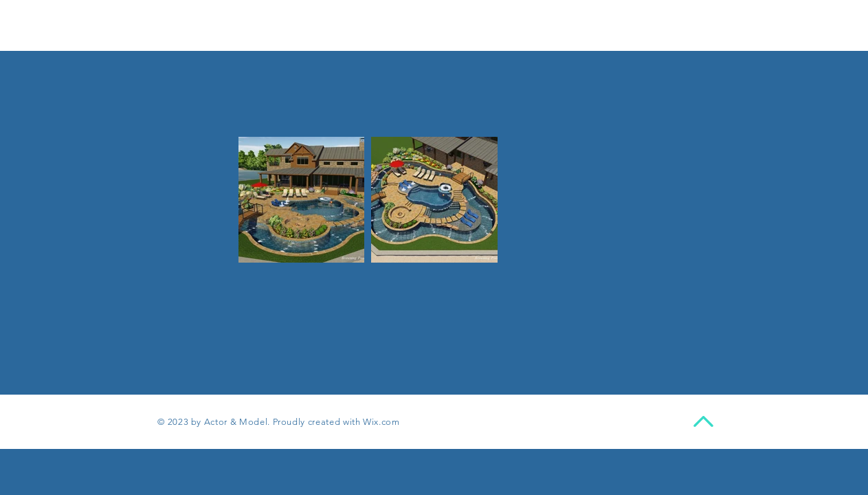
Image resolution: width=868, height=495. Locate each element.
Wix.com (381, 422)
